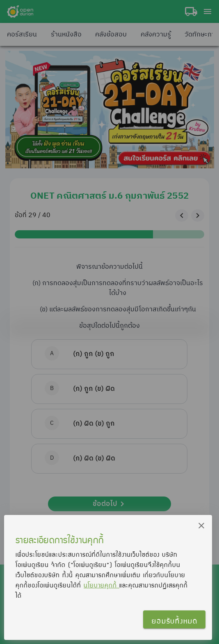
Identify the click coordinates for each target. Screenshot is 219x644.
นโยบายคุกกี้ (102, 585)
